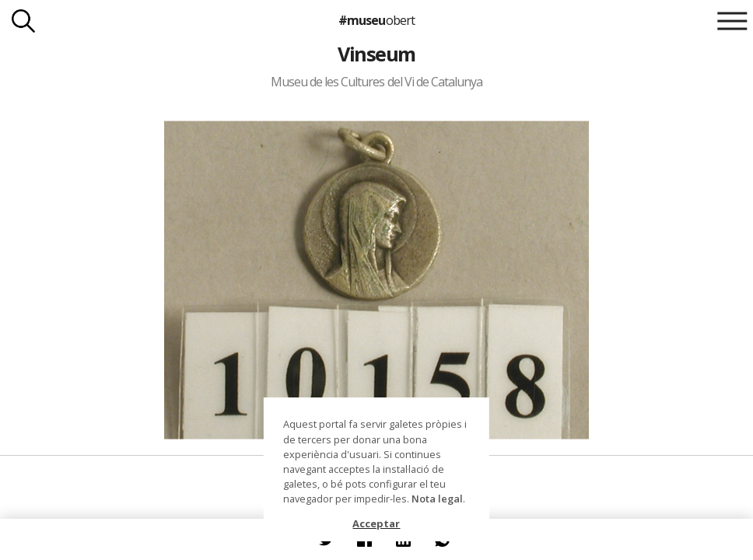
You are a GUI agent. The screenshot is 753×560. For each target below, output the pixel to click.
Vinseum (376, 54)
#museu (376, 20)
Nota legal (437, 499)
